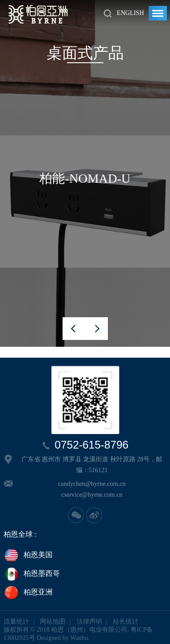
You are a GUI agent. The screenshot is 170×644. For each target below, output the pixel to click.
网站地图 (53, 622)
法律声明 (89, 622)
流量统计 (16, 622)
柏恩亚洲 (28, 593)
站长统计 (126, 622)
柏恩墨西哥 (32, 574)
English (131, 13)
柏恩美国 (28, 555)
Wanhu (79, 638)
